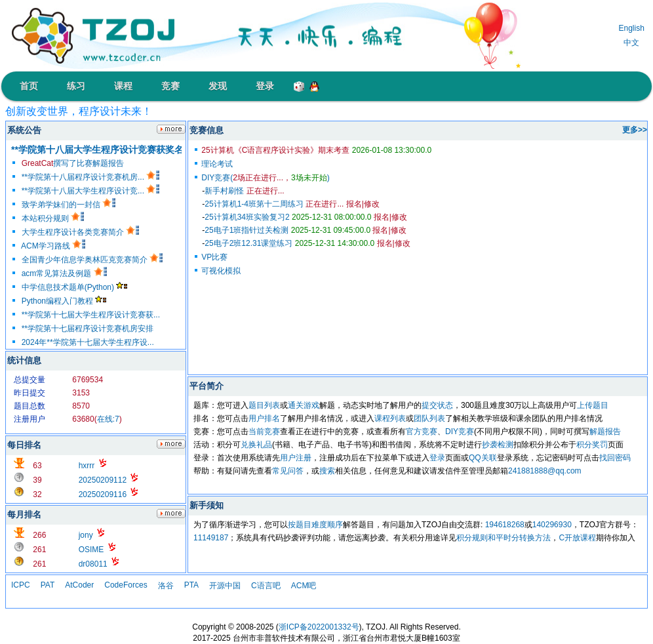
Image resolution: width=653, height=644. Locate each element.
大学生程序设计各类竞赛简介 (80, 232)
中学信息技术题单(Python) (75, 287)
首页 (29, 86)
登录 (265, 86)
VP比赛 (214, 257)
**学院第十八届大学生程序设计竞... (91, 191)
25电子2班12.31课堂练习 (289, 243)
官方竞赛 (422, 432)
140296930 (552, 525)
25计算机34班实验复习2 (288, 217)
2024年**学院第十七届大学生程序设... (88, 342)
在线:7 (108, 419)
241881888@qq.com (545, 471)
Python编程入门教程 (64, 301)
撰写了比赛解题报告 (73, 163)
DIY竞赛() (265, 178)
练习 (76, 86)
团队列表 (429, 418)
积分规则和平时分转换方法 (504, 538)
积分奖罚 (592, 445)
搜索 (327, 471)
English (631, 28)
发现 (218, 86)
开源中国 (225, 586)
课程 (123, 86)
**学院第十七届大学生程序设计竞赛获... (91, 315)
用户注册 (296, 458)
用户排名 (264, 418)
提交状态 (437, 405)
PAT (48, 585)
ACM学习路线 (53, 246)
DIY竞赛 (460, 432)
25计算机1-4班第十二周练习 (274, 204)
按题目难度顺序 (315, 525)
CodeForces (126, 585)
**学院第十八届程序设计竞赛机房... (91, 177)
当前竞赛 (264, 432)
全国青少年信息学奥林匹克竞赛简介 (92, 260)
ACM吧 (304, 586)
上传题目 (593, 405)
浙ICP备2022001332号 (319, 627)
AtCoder (79, 585)
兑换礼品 (256, 445)
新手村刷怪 (244, 191)
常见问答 (288, 471)
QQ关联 (483, 458)
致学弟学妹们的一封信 (69, 205)
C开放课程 (577, 538)
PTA (191, 585)
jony (86, 535)
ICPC (21, 585)
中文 (631, 43)
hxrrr (87, 466)
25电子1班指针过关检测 (287, 230)
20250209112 (103, 480)
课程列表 (390, 418)
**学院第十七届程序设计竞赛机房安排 (88, 329)
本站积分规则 (53, 218)
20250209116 (103, 494)
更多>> (635, 130)
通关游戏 (304, 405)
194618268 (505, 525)
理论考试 (217, 164)
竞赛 (170, 86)
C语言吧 (266, 586)
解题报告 (605, 432)
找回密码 (615, 458)
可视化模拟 (221, 271)
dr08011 (93, 564)
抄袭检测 (498, 445)
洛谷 (166, 586)
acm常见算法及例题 (64, 273)
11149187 (211, 538)
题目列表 (264, 405)
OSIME (91, 550)
